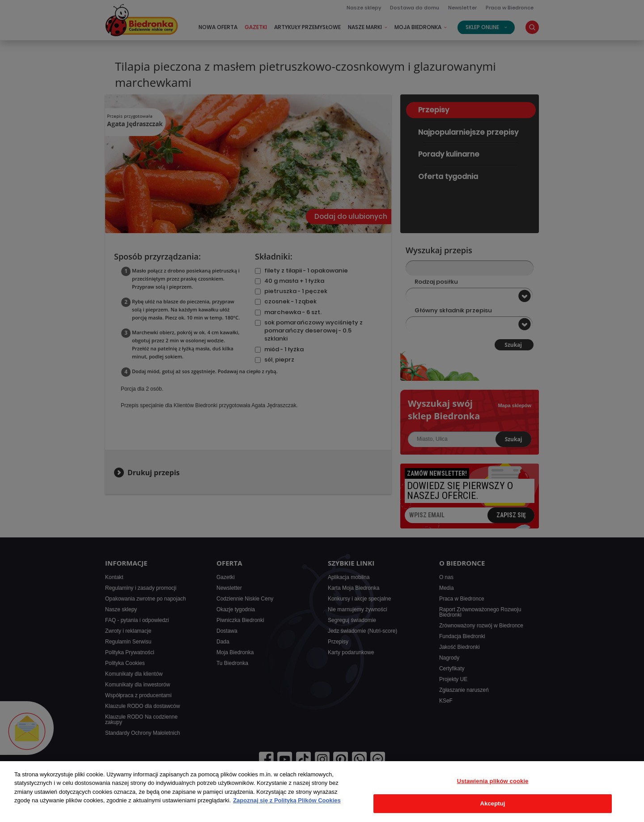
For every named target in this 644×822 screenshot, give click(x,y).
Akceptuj (493, 803)
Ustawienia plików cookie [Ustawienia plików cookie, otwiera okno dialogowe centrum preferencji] (493, 781)
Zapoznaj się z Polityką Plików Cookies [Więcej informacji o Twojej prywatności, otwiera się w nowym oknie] (287, 800)
